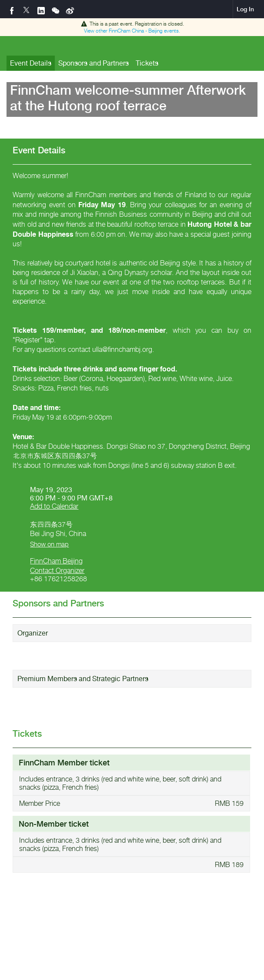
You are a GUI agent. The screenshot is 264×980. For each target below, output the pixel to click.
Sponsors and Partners (94, 63)
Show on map (49, 544)
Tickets (147, 63)
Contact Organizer (57, 571)
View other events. (132, 31)
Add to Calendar (54, 506)
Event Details (31, 63)
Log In (245, 9)
